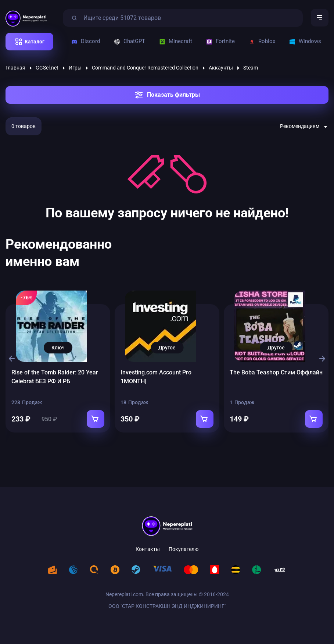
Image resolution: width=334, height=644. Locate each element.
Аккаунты (221, 69)
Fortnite (220, 43)
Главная (15, 69)
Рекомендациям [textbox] (300, 128)
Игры (75, 69)
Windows (303, 43)
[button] (10, 356)
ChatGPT (130, 43)
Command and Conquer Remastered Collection (145, 69)
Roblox (261, 43)
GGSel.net (47, 69)
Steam (251, 69)
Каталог (35, 43)
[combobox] (304, 128)
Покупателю (184, 544)
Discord (86, 43)
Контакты (148, 544)
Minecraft (175, 43)
